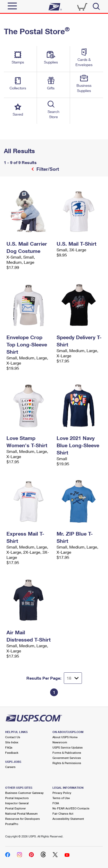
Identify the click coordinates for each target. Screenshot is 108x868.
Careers (10, 767)
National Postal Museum (21, 813)
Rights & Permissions (67, 763)
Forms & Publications (67, 753)
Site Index (12, 742)
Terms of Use (61, 798)
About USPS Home (65, 737)
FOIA (56, 803)
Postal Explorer (16, 808)
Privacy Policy (62, 793)
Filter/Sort (47, 169)
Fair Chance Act (63, 813)
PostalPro (12, 824)
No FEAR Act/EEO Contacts (71, 808)
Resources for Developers (22, 819)
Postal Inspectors (17, 798)
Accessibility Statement (68, 819)
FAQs (9, 747)
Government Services (67, 758)
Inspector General (17, 803)
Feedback (12, 753)
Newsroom (60, 742)
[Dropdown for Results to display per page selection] (73, 678)
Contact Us (13, 737)
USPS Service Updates (68, 747)
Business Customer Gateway (24, 793)
